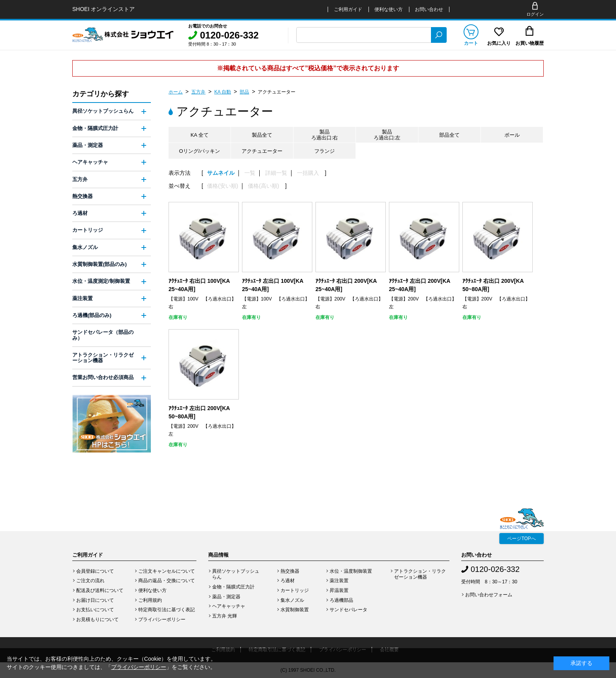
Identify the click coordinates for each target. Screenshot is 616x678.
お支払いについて (95, 610)
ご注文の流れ (90, 581)
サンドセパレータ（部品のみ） (103, 335)
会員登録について (95, 571)
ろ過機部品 (341, 600)
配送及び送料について (100, 590)
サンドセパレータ (348, 610)
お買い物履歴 (530, 43)
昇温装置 (339, 590)
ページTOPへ (521, 539)
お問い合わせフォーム (489, 595)
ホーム (176, 92)
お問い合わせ (429, 9)
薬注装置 (82, 298)
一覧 (250, 173)
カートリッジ (88, 230)
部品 (244, 92)
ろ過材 (80, 213)
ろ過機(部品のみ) (92, 315)
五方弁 (198, 92)
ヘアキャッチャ (90, 162)
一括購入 (308, 173)
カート (471, 43)
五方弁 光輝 (225, 616)
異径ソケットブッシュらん (103, 111)
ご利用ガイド (348, 9)
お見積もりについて (97, 619)
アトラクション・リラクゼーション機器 (103, 358)
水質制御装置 (295, 610)
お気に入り (499, 43)
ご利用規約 (150, 600)
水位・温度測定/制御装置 (101, 281)
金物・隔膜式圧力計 (95, 128)
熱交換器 (82, 196)
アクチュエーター (277, 92)
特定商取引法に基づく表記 (167, 610)
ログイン (535, 14)
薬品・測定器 (88, 145)
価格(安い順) (223, 186)
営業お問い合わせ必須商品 (103, 377)
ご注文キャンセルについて (167, 571)
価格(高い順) (263, 186)
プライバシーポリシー (162, 619)
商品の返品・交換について (167, 581)
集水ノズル (85, 247)
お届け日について (95, 600)
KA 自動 (223, 92)
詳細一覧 (276, 173)
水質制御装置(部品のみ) (100, 264)
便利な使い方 (389, 9)
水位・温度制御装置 (351, 571)
